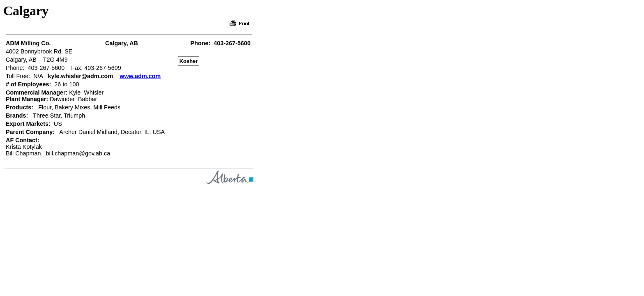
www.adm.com (140, 76)
